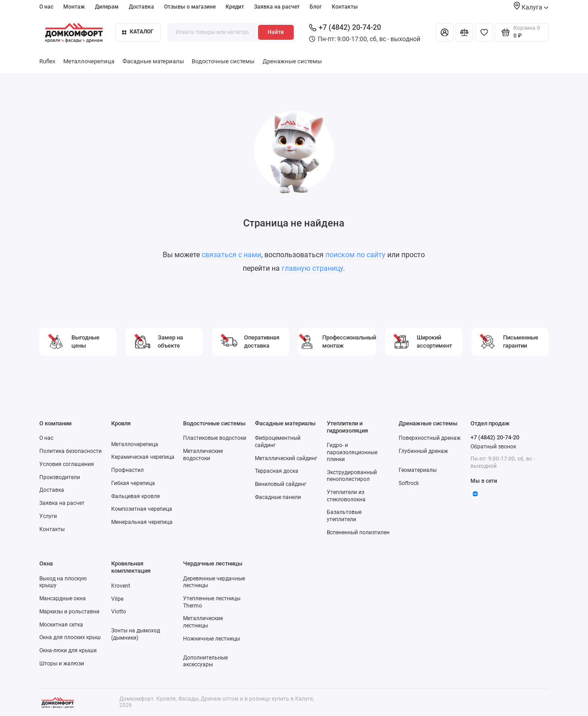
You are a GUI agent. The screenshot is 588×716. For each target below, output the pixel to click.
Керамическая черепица (143, 457)
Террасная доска (277, 471)
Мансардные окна (63, 598)
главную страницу (312, 268)
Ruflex (47, 61)
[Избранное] (484, 32)
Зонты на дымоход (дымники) (136, 634)
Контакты (345, 7)
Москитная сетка (61, 625)
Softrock (409, 483)
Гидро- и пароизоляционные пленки (352, 452)
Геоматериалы (418, 470)
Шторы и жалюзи (62, 664)
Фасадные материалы (153, 61)
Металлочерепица (89, 61)
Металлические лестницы (203, 622)
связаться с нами (231, 255)
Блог (316, 7)
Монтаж (74, 7)
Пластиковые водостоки (215, 438)
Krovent (121, 586)
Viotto (119, 612)
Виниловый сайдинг (281, 484)
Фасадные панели (278, 497)
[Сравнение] (464, 32)
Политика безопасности (71, 451)
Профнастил (127, 470)
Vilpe (117, 599)
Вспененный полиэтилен (358, 532)
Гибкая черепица (133, 483)
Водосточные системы (223, 61)
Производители (60, 477)
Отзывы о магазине (190, 7)
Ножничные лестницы (212, 639)
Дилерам (107, 7)
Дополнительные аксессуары (205, 661)
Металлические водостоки (203, 455)
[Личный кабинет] (445, 32)
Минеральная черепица (142, 522)
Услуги (48, 516)
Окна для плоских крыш (70, 637)
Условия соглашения (67, 464)
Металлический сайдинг (286, 458)
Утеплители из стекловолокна (346, 496)
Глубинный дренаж (423, 451)
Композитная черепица (142, 509)
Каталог (138, 32)
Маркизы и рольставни (69, 612)
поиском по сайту (355, 255)
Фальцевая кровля (136, 496)
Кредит (235, 7)
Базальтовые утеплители (344, 516)
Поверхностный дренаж (430, 438)
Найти (276, 32)
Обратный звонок (493, 447)
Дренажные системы (292, 61)
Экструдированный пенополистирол (352, 476)
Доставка (141, 7)
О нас (46, 7)
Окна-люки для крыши (68, 650)
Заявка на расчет (277, 7)
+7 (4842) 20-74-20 (345, 27)
